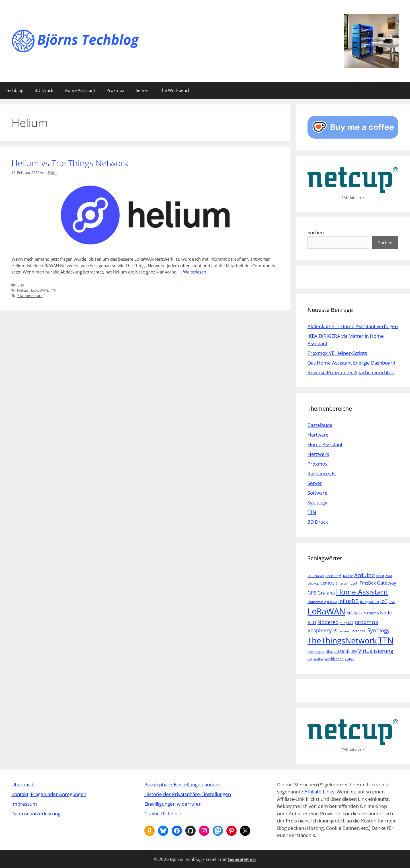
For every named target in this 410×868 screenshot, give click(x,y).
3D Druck (44, 90)
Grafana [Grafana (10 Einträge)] (326, 593)
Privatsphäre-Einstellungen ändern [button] (182, 784)
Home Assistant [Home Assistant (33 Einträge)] (362, 592)
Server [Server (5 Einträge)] (344, 631)
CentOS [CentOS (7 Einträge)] (327, 583)
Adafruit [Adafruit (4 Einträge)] (332, 576)
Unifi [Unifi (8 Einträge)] (345, 651)
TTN (20, 285)
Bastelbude (320, 425)
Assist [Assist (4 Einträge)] (380, 576)
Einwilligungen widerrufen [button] (173, 804)
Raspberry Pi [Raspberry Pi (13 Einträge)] (323, 630)
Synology (317, 502)
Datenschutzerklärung (36, 814)
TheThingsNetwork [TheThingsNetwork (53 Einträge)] (342, 640)
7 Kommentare (30, 296)
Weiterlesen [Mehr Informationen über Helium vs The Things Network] (195, 272)
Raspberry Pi (322, 473)
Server (142, 90)
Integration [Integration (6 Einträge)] (369, 602)
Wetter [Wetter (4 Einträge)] (318, 659)
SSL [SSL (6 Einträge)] (363, 631)
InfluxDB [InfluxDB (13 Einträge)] (348, 601)
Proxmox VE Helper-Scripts (337, 353)
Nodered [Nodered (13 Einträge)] (328, 622)
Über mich (23, 784)
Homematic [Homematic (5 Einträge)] (317, 602)
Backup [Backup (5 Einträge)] (313, 583)
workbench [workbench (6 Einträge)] (334, 659)
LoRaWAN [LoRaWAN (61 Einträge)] (326, 611)
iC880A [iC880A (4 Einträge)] (332, 602)
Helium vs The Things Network (70, 163)
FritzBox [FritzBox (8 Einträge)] (368, 583)
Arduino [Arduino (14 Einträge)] (364, 575)
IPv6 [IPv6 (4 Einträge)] (392, 602)
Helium (23, 290)
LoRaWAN (40, 290)
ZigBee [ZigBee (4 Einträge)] (350, 659)
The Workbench (175, 90)
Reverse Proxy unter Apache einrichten (351, 372)
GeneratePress (242, 859)
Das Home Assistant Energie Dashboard (351, 363)
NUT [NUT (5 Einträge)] (350, 623)
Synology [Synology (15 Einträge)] (379, 630)
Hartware (318, 435)
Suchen (316, 232)
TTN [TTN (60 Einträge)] (386, 640)
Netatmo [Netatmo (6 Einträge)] (371, 613)
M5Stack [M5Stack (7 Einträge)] (354, 613)
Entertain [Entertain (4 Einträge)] (343, 583)
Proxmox (115, 90)
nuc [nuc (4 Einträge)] (342, 623)
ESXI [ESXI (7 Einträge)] (354, 583)
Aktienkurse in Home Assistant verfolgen (353, 326)
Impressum (24, 804)
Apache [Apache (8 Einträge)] (346, 575)
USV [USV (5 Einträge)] (354, 652)
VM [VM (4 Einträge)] (310, 659)
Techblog (15, 90)
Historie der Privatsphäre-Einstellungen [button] (188, 794)
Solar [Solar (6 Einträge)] (355, 631)
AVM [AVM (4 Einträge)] (389, 576)
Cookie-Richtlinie (163, 814)
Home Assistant (80, 90)
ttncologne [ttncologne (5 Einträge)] (316, 652)
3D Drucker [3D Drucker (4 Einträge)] (316, 576)
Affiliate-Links (319, 792)
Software (317, 493)
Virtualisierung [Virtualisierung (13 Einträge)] (376, 651)
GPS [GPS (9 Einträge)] (312, 593)
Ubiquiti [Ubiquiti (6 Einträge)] (332, 651)
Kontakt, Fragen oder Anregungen (49, 794)
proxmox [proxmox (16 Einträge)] (366, 622)
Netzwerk (318, 454)
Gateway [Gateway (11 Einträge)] (387, 583)
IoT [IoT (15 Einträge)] (384, 601)
